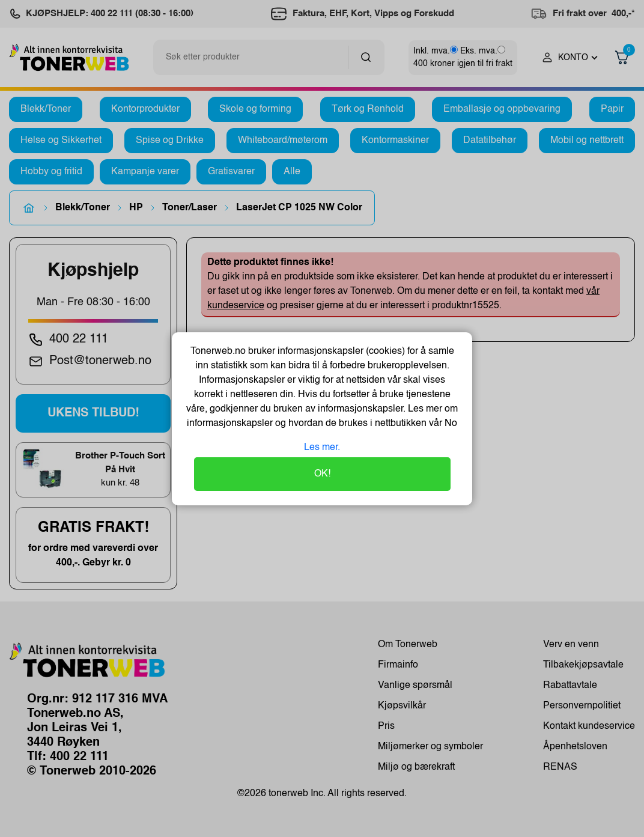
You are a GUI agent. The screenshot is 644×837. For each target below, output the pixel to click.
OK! (322, 474)
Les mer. (322, 448)
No (450, 424)
